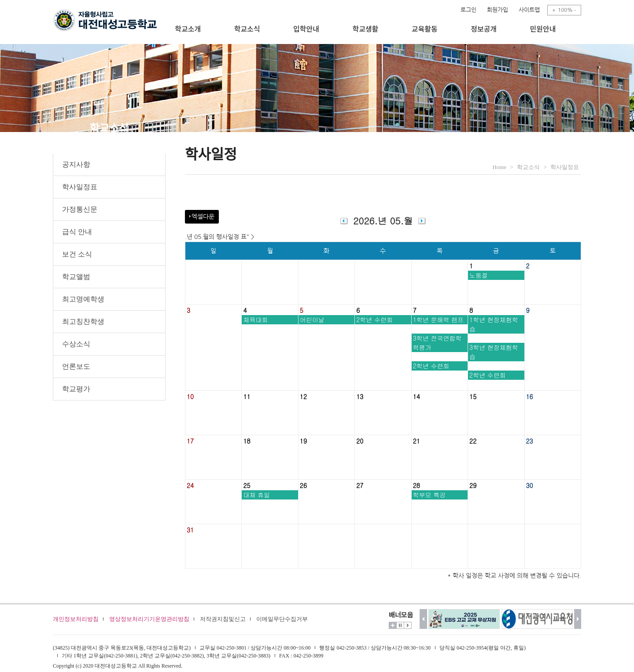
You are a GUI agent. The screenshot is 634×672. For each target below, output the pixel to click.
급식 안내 (77, 232)
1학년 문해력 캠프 (438, 319)
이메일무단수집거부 (282, 619)
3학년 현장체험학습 (494, 352)
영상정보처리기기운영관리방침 (149, 619)
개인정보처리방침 (76, 619)
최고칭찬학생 (83, 321)
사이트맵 (529, 10)
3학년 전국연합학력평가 (437, 343)
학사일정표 (80, 187)
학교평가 (76, 389)
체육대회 (255, 319)
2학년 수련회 (374, 319)
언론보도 (76, 366)
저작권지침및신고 (223, 619)
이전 (423, 619)
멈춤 (400, 625)
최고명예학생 (83, 299)
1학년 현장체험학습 (494, 324)
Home (500, 167)
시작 (408, 625)
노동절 (479, 275)
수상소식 (76, 344)
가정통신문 (80, 209)
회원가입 (498, 10)
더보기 (393, 625)
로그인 (468, 10)
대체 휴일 (256, 495)
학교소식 (528, 167)
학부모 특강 (429, 495)
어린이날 (312, 319)
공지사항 (76, 164)
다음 (578, 619)
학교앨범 (76, 277)
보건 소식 (77, 254)
